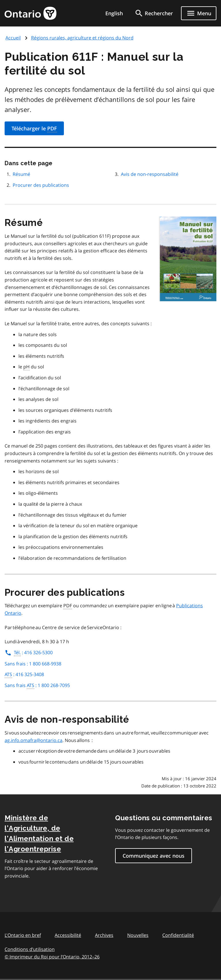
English (114, 13)
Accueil (13, 38)
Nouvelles (138, 935)
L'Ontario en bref (23, 935)
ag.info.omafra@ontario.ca (34, 740)
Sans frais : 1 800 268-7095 (37, 686)
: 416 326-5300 (29, 652)
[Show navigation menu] (199, 13)
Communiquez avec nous (154, 856)
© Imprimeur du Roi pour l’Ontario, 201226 (52, 957)
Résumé (21, 174)
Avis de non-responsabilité (150, 174)
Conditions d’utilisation (30, 949)
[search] (154, 13)
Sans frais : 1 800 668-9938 (33, 664)
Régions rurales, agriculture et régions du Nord (82, 38)
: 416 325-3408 (24, 675)
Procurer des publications (41, 185)
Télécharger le (34, 129)
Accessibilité (68, 935)
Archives (104, 935)
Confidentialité (178, 935)
